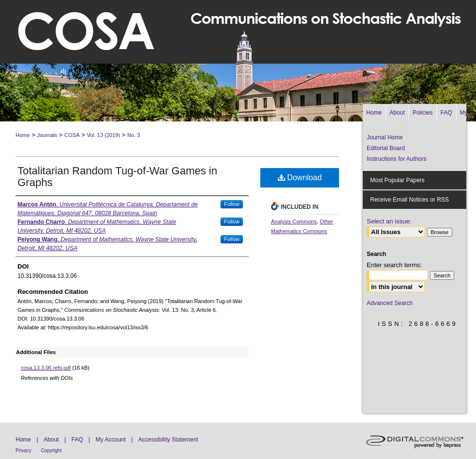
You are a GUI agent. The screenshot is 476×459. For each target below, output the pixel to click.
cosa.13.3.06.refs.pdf (46, 368)
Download (300, 178)
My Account (111, 440)
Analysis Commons (294, 221)
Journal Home (385, 137)
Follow (232, 204)
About (51, 440)
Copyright (51, 450)
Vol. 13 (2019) (104, 135)
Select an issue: (389, 221)
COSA (72, 135)
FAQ (77, 440)
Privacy (24, 450)
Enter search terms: (394, 265)
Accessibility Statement (168, 440)
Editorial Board (386, 148)
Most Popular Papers (397, 180)
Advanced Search (390, 303)
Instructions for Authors (397, 159)
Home (23, 135)
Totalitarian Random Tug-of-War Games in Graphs (117, 177)
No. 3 (134, 135)
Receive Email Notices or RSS (409, 200)
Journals (47, 135)
